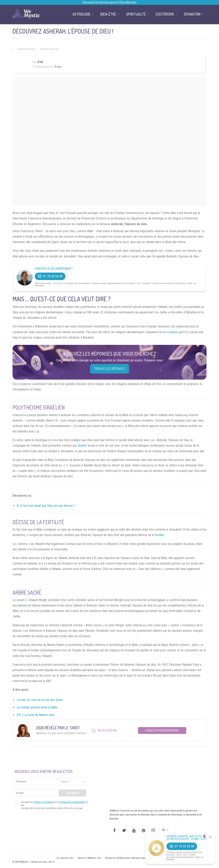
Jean (40, 62)
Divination (192, 14)
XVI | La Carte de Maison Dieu (35, 715)
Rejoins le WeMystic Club (89, 858)
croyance (172, 332)
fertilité (160, 535)
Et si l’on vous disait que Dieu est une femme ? (46, 506)
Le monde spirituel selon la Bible (37, 707)
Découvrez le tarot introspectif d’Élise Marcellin (110, 2)
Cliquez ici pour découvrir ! (162, 730)
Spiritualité (50, 49)
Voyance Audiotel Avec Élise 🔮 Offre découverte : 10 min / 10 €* (187, 838)
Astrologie (82, 14)
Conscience (26, 49)
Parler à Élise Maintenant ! (54, 269)
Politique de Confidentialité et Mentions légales (127, 858)
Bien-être (108, 14)
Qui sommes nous (65, 858)
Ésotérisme (165, 14)
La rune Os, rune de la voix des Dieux (40, 700)
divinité (82, 446)
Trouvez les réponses (110, 369)
